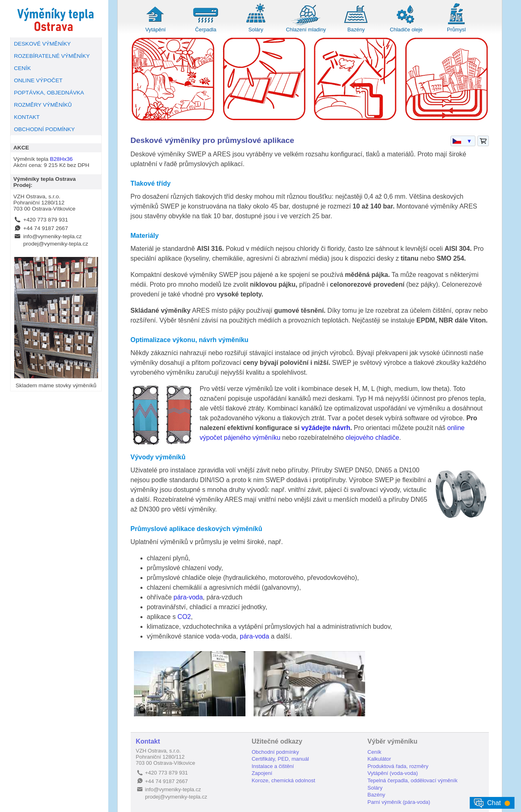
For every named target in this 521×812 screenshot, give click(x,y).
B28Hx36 (61, 159)
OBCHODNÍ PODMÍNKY (44, 129)
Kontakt (148, 741)
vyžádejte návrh (326, 428)
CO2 (184, 617)
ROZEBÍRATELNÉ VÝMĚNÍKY (52, 56)
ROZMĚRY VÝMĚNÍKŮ (43, 105)
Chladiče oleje (406, 30)
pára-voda (188, 597)
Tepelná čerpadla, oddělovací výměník (413, 780)
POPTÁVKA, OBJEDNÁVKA (49, 93)
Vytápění (155, 30)
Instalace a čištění (273, 766)
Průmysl (456, 30)
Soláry (256, 30)
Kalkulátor (379, 759)
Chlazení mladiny (306, 30)
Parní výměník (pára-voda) (399, 802)
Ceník (374, 752)
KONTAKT (27, 117)
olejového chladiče (372, 438)
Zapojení (262, 773)
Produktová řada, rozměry (398, 766)
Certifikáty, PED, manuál (280, 759)
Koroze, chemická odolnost (283, 780)
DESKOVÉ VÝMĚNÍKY (42, 44)
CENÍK (22, 68)
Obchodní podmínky (275, 752)
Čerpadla (206, 30)
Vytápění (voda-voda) (393, 773)
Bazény (356, 30)
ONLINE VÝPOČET (38, 80)
